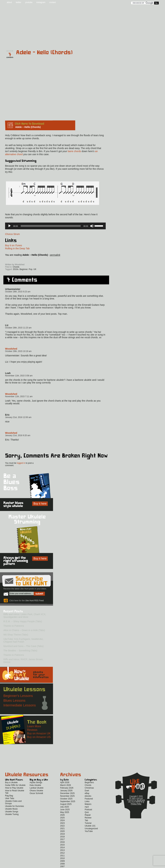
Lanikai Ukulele (37, 788)
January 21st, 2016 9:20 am (18, 435)
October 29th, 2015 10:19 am (18, 351)
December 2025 (67, 793)
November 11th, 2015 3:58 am (19, 376)
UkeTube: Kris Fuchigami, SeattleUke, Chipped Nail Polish (23, 640)
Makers (88, 804)
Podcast (88, 810)
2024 (62, 820)
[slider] (51, 226)
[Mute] (92, 226)
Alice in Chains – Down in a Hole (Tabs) (24, 630)
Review (88, 818)
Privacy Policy (136, 804)
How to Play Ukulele (14, 788)
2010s (16, 269)
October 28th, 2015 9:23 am (18, 292)
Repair (88, 815)
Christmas (89, 788)
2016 (62, 842)
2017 (62, 839)
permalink (55, 255)
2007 (62, 866)
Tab (86, 820)
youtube (29, 2)
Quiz (87, 812)
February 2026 (67, 788)
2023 (62, 823)
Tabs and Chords (56, 41)
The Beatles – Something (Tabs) (20, 651)
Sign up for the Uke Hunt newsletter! (13, 260)
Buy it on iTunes (14, 245)
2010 (62, 858)
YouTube (89, 831)
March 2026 (65, 785)
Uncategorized (91, 829)
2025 (62, 818)
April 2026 (65, 782)
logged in (21, 463)
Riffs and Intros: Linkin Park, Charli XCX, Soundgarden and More (25, 616)
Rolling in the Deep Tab (17, 248)
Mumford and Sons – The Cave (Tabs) (23, 646)
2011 (62, 856)
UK (35, 269)
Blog (33, 41)
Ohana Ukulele (36, 791)
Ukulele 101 (90, 826)
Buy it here (40, 504)
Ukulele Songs (12, 812)
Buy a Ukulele (11, 782)
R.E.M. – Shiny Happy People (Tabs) (23, 621)
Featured (89, 799)
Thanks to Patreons (14, 626)
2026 (62, 815)
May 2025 (65, 812)
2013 (62, 850)
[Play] (9, 226)
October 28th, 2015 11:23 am (18, 328)
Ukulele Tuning (12, 814)
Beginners (89, 782)
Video (156, 41)
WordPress (141, 800)
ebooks (88, 796)
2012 (62, 853)
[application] (55, 226)
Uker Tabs (10, 798)
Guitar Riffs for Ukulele (15, 785)
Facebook (35, 260)
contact (53, 2)
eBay (87, 793)
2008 (62, 864)
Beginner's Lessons (18, 696)
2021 (62, 829)
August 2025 (66, 804)
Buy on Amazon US (39, 737)
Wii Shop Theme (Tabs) (16, 635)
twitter (18, 2)
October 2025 (66, 799)
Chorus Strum (12, 234)
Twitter (49, 260)
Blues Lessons (14, 700)
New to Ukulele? (136, 41)
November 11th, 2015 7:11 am (19, 396)
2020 (62, 831)
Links (87, 801)
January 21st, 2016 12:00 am (18, 417)
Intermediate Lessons (20, 705)
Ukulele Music (11, 809)
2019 (62, 834)
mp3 (87, 807)
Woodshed (11, 349)
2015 (62, 845)
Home (14, 41)
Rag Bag (9, 796)
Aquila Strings (36, 782)
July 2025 (64, 807)
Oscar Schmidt (36, 793)
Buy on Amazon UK (39, 733)
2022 (62, 826)
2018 (62, 837)
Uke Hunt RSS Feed (24, 260)
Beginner (23, 269)
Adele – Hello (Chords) (44, 53)
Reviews (97, 41)
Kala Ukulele (35, 785)
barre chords (74, 151)
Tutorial (88, 823)
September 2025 (68, 801)
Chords (16, 267)
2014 (62, 848)
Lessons (115, 41)
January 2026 (66, 791)
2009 (62, 861)
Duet (87, 791)
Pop (30, 269)
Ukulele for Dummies (14, 806)
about (9, 2)
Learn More (34, 726)
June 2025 (65, 810)
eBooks (80, 41)
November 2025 (67, 796)
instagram (41, 2)
